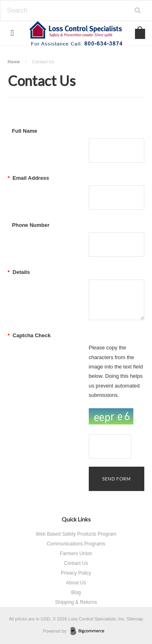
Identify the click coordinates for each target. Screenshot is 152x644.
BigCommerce (90, 631)
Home (14, 62)
